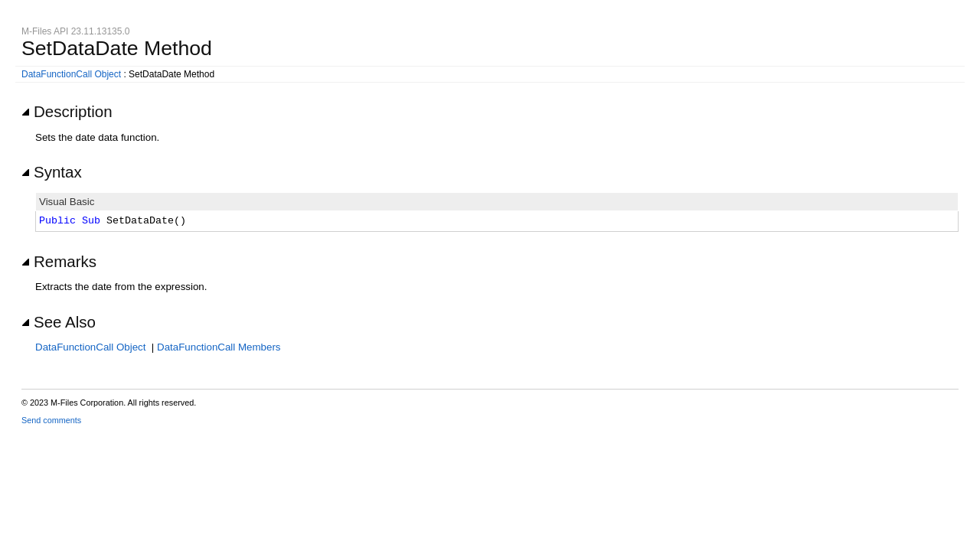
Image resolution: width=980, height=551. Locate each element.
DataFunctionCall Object (71, 74)
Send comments (51, 420)
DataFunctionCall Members (219, 347)
